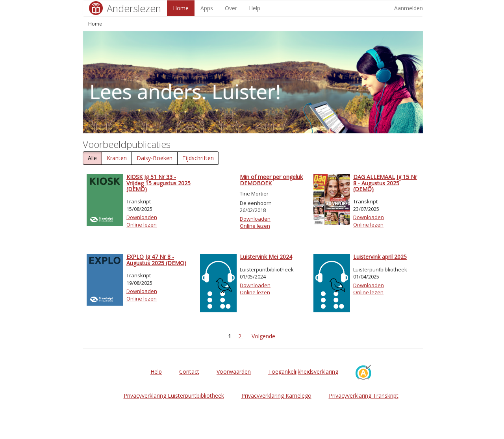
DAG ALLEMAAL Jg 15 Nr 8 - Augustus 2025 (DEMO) (385, 183)
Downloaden (142, 217)
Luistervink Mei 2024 (266, 257)
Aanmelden (409, 8)
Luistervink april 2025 (380, 257)
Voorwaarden (234, 372)
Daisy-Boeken (155, 158)
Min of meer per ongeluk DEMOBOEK (271, 180)
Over (231, 8)
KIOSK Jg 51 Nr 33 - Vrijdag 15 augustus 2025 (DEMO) (158, 183)
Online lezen (142, 225)
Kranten (117, 158)
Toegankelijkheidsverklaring (303, 372)
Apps (207, 8)
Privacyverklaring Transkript (364, 396)
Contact (189, 372)
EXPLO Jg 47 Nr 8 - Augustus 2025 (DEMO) (156, 260)
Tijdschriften (198, 158)
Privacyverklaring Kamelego (276, 396)
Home (181, 8)
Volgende (263, 336)
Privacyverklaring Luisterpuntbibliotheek (174, 396)
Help (255, 8)
